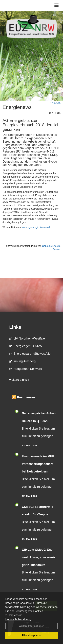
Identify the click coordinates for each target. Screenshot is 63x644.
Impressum (16, 615)
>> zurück (55, 103)
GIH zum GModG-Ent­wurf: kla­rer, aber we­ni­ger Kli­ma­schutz (38, 557)
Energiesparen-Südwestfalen (31, 354)
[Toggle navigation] (57, 5)
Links (15, 327)
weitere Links (19, 380)
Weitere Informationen (32, 626)
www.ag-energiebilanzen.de (36, 227)
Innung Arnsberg (22, 361)
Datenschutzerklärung (18, 619)
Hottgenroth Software (26, 369)
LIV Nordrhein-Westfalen (28, 338)
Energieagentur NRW (26, 346)
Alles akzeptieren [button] (32, 635)
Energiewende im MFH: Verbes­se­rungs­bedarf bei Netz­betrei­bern (38, 464)
